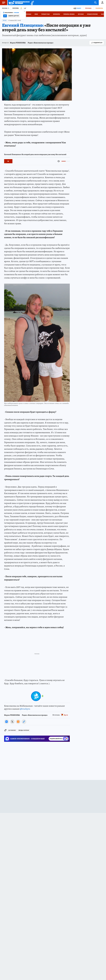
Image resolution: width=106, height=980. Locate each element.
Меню (3, 3)
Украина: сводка (69, 14)
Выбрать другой (14, 16)
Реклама (88, 8)
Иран (36, 14)
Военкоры (57, 14)
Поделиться (97, 43)
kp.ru (66, 715)
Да (5, 16)
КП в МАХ (81, 14)
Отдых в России (92, 14)
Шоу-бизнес (12, 730)
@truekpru (25, 709)
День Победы (27, 14)
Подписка (99, 8)
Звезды (5, 20)
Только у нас (45, 14)
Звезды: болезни (24, 730)
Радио (79, 8)
